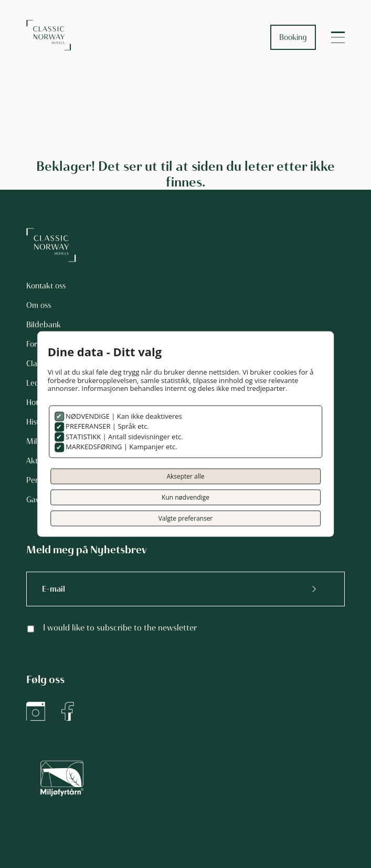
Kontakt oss (46, 286)
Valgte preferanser (186, 518)
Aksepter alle (185, 476)
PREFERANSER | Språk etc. (107, 426)
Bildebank (44, 325)
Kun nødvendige (185, 497)
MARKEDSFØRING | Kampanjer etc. (121, 447)
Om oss (39, 305)
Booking (293, 37)
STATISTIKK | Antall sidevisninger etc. (124, 436)
